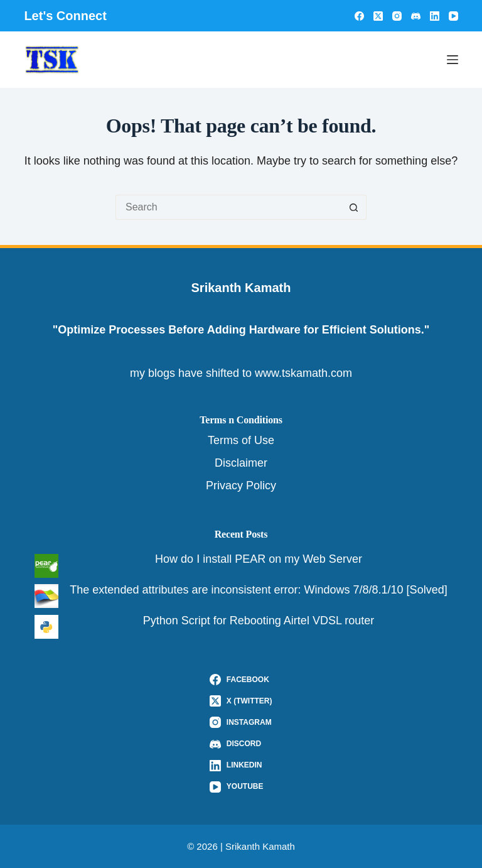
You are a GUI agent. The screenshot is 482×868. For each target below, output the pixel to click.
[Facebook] (359, 16)
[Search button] (354, 207)
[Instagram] (397, 16)
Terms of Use (241, 440)
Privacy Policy (241, 486)
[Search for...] (228, 207)
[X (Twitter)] (378, 16)
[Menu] (453, 60)
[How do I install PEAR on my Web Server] (46, 566)
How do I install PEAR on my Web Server (259, 559)
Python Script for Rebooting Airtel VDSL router (259, 621)
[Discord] (416, 16)
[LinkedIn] (435, 16)
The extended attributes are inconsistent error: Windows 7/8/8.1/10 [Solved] (258, 590)
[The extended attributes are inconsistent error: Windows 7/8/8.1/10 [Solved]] (46, 596)
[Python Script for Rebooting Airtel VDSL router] (46, 627)
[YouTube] (453, 16)
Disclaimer (241, 463)
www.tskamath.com (303, 373)
